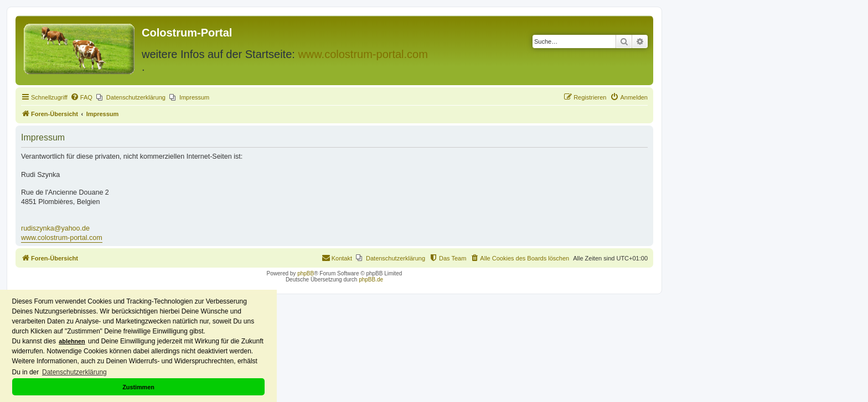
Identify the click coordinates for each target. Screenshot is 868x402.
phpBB (306, 273)
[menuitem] (81, 97)
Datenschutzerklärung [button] (74, 372)
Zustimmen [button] (138, 387)
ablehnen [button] (72, 341)
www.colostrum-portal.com (363, 54)
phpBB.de (371, 280)
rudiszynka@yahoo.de (55, 228)
